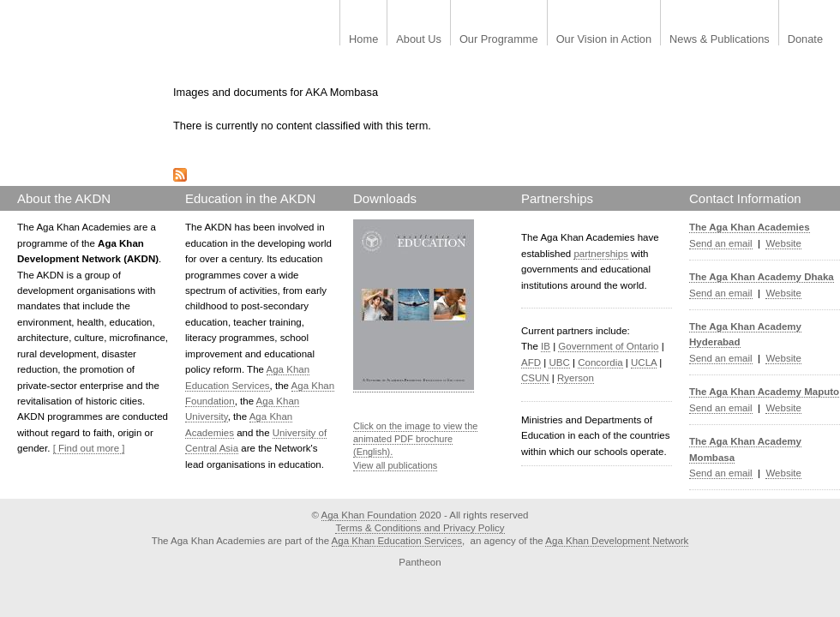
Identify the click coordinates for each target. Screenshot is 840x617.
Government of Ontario (608, 346)
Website (783, 243)
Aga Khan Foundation (369, 515)
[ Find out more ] (89, 448)
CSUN (535, 378)
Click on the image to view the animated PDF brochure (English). (415, 439)
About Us (419, 40)
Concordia (600, 362)
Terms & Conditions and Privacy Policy (420, 528)
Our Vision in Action (604, 40)
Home (363, 40)
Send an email (721, 243)
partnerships (600, 254)
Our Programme (499, 40)
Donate (805, 40)
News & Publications (720, 40)
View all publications (395, 465)
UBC (559, 362)
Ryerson (576, 378)
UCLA (644, 362)
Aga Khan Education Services (397, 541)
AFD (531, 362)
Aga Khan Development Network (617, 541)
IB (546, 346)
